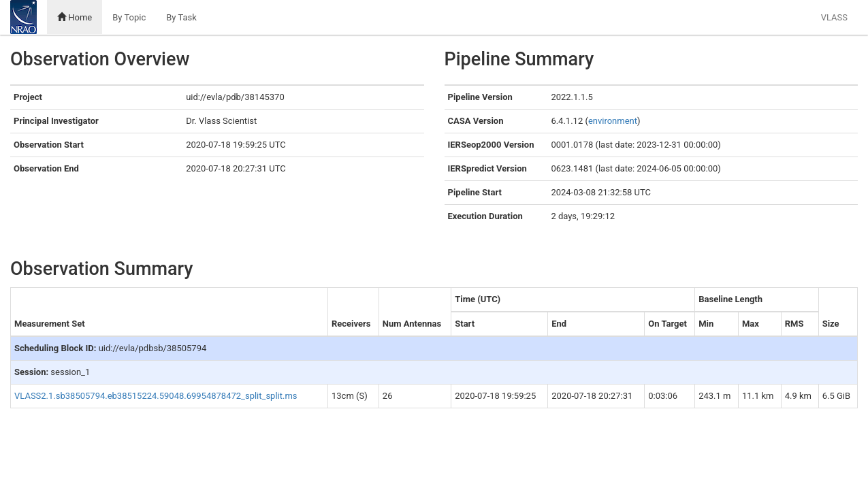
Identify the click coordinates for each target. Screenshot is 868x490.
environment (613, 121)
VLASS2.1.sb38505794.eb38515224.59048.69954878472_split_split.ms (156, 396)
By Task (181, 17)
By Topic (129, 17)
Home (75, 17)
